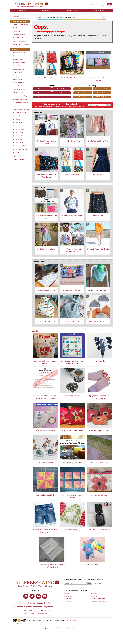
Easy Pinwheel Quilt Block (45, 495)
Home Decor (83, 97)
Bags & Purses (42, 89)
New (35, 331)
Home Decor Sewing (19, 89)
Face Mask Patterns (19, 35)
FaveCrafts (67, 594)
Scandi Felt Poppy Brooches (99, 431)
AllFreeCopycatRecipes (98, 599)
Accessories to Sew (19, 53)
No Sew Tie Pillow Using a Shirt (72, 78)
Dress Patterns (17, 31)
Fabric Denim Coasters (72, 396)
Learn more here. (71, 620)
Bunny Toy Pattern (92, 565)
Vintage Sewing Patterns (20, 45)
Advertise (32, 603)
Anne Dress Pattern (98, 175)
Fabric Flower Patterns (20, 41)
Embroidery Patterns (19, 83)
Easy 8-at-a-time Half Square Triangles (72, 496)
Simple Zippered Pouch (99, 495)
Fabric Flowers (42, 93)
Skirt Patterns (17, 28)
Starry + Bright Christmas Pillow (72, 431)
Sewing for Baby (18, 133)
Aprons (15, 56)
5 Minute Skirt (98, 216)
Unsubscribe (42, 614)
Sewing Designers (18, 129)
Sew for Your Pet (18, 123)
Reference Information (20, 113)
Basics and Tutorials (19, 63)
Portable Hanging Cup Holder (98, 290)
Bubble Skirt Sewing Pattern (47, 249)
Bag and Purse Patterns (20, 38)
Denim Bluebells (99, 361)
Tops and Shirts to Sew (20, 156)
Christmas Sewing (18, 69)
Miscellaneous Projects (20, 99)
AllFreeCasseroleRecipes (98, 601)
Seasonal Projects (18, 116)
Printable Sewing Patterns (21, 25)
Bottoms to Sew (18, 66)
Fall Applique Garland (45, 463)
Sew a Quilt (16, 119)
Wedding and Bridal (19, 159)
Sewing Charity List (19, 126)
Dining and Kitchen (18, 76)
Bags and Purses (18, 59)
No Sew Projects (18, 106)
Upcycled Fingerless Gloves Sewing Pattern (99, 397)
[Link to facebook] (26, 596)
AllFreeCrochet (68, 596)
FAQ (49, 603)
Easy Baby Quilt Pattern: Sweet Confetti (45, 362)
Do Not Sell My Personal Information (28, 607)
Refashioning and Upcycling (21, 109)
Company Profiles (18, 73)
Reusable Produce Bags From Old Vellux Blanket (52, 566)
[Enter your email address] (75, 583)
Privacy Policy (72, 106)
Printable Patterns (61, 97)
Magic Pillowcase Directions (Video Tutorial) (46, 176)
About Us (22, 603)
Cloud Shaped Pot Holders (98, 321)
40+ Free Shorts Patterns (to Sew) (46, 217)
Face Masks (61, 93)
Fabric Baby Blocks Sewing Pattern (99, 79)
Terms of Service (29, 614)
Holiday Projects (18, 86)
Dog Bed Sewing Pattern (46, 290)
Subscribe (16, 17)
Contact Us (41, 603)
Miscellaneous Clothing (20, 96)
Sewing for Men (18, 139)
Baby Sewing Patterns (102, 97)
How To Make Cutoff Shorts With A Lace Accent (45, 531)
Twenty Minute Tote (46, 78)
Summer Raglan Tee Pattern (72, 216)
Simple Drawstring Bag (72, 530)
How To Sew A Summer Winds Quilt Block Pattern (72, 362)
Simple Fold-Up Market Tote (98, 141)
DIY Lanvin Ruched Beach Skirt (98, 249)
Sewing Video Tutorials (20, 149)
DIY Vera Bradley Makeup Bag (72, 290)
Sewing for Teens (18, 142)
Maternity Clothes (18, 93)
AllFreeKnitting (68, 599)
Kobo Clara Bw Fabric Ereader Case (99, 531)
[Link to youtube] (45, 596)
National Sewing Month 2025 (72, 463)
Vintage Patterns (61, 89)
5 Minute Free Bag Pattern (46, 321)
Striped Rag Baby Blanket (99, 463)
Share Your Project (46, 610)
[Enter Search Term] (95, 4)
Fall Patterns (83, 89)
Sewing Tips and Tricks (20, 146)
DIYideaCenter (68, 601)
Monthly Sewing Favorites (21, 103)
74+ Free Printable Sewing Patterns (46, 142)
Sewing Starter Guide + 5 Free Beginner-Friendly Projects (45, 397)
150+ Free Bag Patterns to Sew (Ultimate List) (72, 250)
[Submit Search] (109, 4)
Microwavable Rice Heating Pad (45, 431)
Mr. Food (93, 594)
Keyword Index (50, 607)
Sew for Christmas (102, 93)
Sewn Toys (16, 152)
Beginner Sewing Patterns (102, 89)
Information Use (81, 106)
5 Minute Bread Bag (72, 321)
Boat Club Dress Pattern (72, 141)
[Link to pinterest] (38, 596)
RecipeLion (94, 596)
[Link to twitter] (32, 596)
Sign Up (108, 105)
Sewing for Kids (18, 136)
